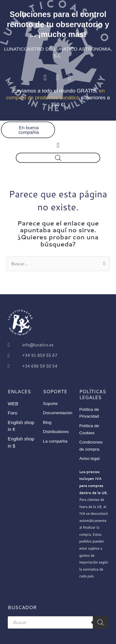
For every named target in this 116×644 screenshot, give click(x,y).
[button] (58, 145)
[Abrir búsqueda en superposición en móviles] (58, 158)
